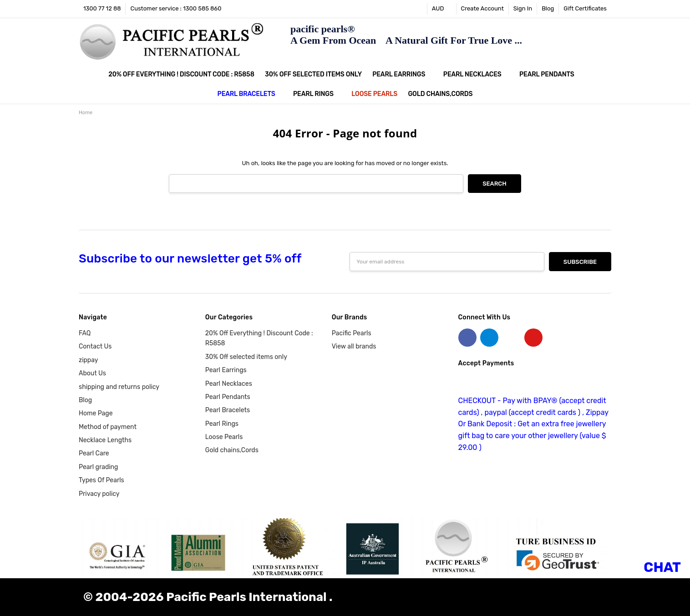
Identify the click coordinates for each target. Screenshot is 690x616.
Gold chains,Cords (440, 94)
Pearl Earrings (402, 74)
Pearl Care (94, 453)
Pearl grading (98, 467)
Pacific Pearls (352, 333)
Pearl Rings (317, 94)
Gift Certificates (585, 8)
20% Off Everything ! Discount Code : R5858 (181, 74)
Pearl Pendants (550, 74)
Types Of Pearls (101, 480)
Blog (548, 8)
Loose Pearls (374, 94)
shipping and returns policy (119, 387)
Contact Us (95, 346)
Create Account (482, 8)
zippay (88, 360)
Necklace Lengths (105, 440)
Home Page (96, 413)
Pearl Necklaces (476, 74)
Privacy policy (99, 494)
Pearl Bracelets (250, 94)
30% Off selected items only (313, 74)
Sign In (523, 8)
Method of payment (108, 427)
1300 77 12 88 (102, 8)
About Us (92, 373)
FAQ (85, 333)
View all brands (354, 346)
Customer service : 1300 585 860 (176, 8)
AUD (442, 8)
